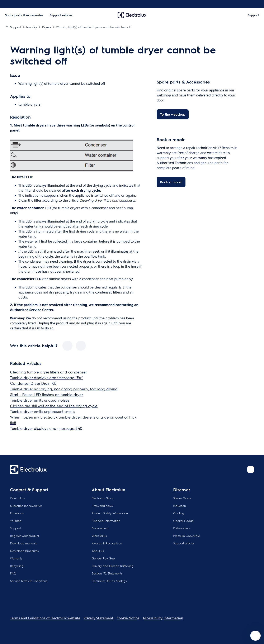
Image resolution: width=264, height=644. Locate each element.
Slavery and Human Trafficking (113, 566)
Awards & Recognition (107, 543)
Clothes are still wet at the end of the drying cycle (54, 406)
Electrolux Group (103, 498)
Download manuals (23, 543)
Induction (180, 506)
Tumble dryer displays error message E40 (46, 428)
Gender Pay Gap (103, 558)
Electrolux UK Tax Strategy (109, 581)
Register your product (25, 536)
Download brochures (24, 551)
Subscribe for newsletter (26, 506)
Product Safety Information (110, 513)
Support (15, 528)
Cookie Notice (128, 618)
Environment (100, 528)
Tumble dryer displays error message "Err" (46, 378)
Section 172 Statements (107, 573)
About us (98, 551)
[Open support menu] (255, 636)
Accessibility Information (163, 618)
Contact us (17, 498)
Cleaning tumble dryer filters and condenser (48, 372)
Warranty (16, 558)
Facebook (17, 513)
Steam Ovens (182, 498)
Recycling (17, 566)
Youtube (16, 521)
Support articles (184, 543)
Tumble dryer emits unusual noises (40, 400)
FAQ (13, 573)
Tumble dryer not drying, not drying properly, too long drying (64, 389)
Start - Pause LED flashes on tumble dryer (46, 394)
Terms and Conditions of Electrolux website (45, 618)
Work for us (99, 536)
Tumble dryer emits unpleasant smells (43, 411)
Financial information (106, 521)
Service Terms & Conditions (29, 581)
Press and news (102, 506)
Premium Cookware (187, 536)
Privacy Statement (98, 618)
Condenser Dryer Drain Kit (33, 383)
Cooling (179, 513)
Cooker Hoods (183, 521)
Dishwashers (182, 528)
